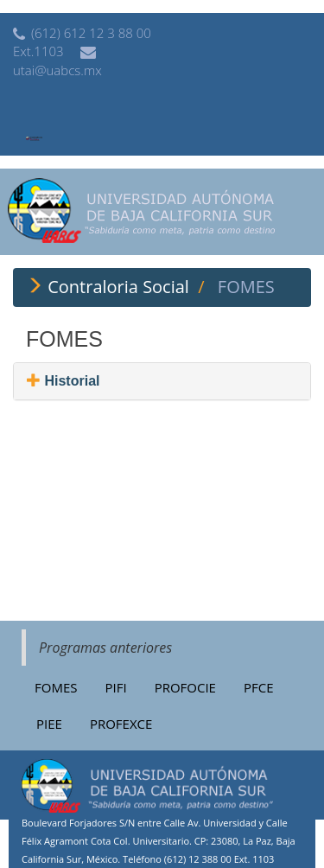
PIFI (115, 687)
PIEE (49, 724)
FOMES (56, 687)
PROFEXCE (121, 724)
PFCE (259, 687)
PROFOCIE (185, 687)
